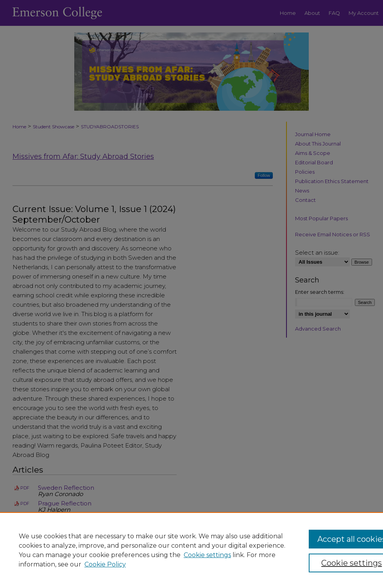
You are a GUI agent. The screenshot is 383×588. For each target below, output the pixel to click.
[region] (191, 550)
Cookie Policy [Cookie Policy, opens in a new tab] (105, 564)
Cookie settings (207, 555)
